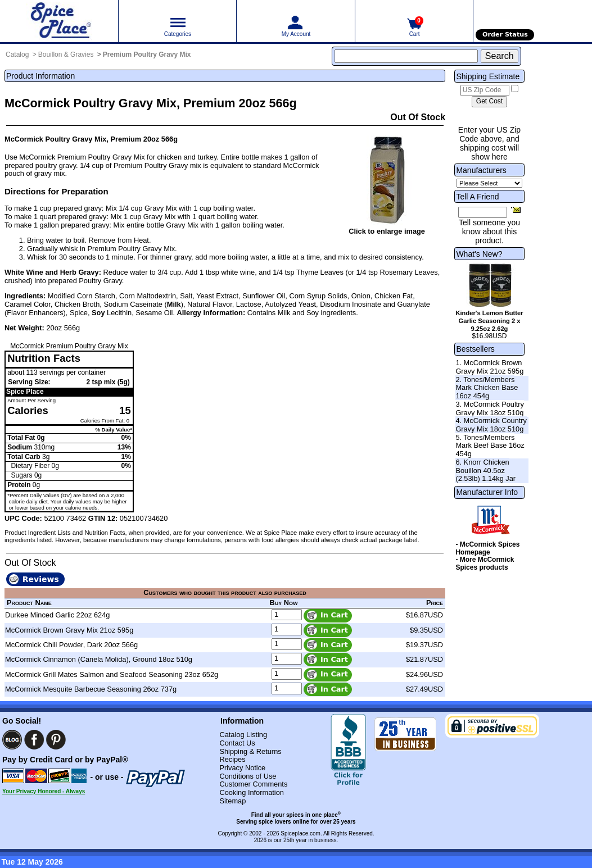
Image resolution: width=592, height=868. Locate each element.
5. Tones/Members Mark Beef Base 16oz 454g (490, 446)
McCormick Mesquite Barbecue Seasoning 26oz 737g (91, 689)
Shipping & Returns (250, 751)
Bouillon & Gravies (66, 54)
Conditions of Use (248, 776)
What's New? (479, 254)
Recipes (232, 759)
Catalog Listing (243, 735)
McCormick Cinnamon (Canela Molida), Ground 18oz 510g (99, 659)
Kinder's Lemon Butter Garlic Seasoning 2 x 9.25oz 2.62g (489, 321)
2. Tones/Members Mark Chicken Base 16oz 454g (487, 388)
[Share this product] (516, 210)
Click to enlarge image (387, 231)
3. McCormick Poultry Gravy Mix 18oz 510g (490, 408)
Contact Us (237, 743)
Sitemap (232, 801)
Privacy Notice (242, 768)
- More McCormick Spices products (485, 563)
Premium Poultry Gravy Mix (147, 54)
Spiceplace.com (300, 833)
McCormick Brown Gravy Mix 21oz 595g (69, 630)
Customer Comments (253, 784)
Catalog (17, 54)
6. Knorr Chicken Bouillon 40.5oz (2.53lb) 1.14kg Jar (485, 470)
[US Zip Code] (485, 90)
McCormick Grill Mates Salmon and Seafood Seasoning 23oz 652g (112, 674)
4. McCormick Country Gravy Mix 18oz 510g (491, 425)
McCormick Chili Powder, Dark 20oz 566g (71, 645)
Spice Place (25, 392)
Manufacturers (481, 170)
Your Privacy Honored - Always (44, 791)
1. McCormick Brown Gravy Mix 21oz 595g (489, 367)
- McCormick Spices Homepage (487, 548)
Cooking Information (252, 792)
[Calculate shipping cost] (489, 102)
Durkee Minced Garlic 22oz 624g (57, 615)
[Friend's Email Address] (483, 212)
